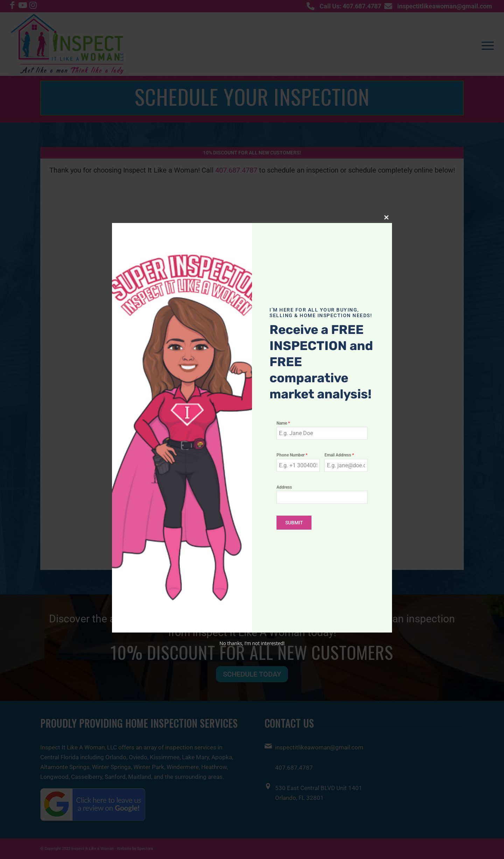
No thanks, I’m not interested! (252, 643)
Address (284, 487)
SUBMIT (294, 523)
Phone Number (292, 455)
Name (283, 423)
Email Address (339, 455)
